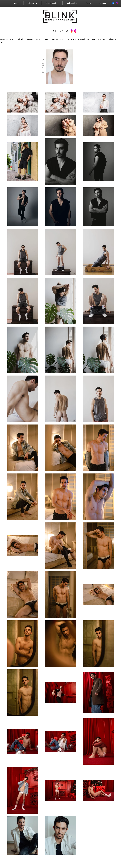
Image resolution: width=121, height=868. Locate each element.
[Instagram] (117, 3)
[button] (60, 67)
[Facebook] (113, 3)
